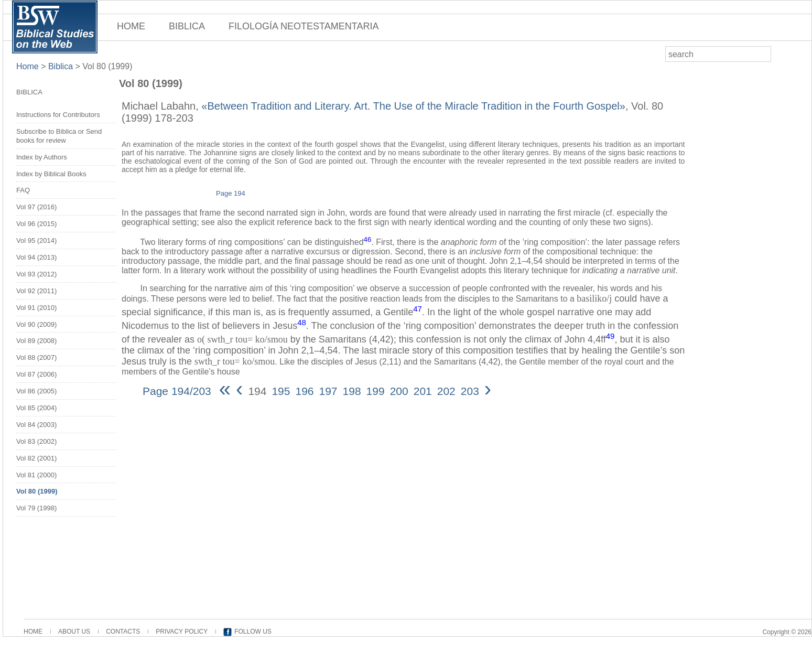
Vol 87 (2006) (36, 374)
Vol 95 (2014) (36, 240)
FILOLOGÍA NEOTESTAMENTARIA (304, 26)
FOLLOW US (253, 632)
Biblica (61, 66)
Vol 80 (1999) (107, 66)
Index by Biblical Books (51, 174)
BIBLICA (187, 26)
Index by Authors (42, 157)
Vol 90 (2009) (36, 324)
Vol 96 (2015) (36, 224)
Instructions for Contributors (58, 115)
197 (328, 391)
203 (470, 391)
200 (399, 391)
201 (423, 391)
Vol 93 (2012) (36, 274)
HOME (131, 26)
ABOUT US (74, 632)
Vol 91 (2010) (36, 308)
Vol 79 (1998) (36, 508)
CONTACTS (123, 632)
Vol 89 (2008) (36, 341)
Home (29, 66)
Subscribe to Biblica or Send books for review (59, 136)
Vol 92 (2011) (36, 291)
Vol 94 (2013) (36, 257)
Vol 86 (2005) (36, 391)
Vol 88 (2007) (36, 357)
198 (352, 391)
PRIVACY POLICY (182, 632)
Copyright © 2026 (787, 632)
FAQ (23, 190)
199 (376, 391)
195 (281, 391)
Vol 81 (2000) (36, 475)
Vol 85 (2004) (36, 408)
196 (304, 391)
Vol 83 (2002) (36, 441)
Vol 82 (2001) (36, 458)
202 (446, 391)
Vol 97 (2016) (36, 207)
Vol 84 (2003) (36, 425)
